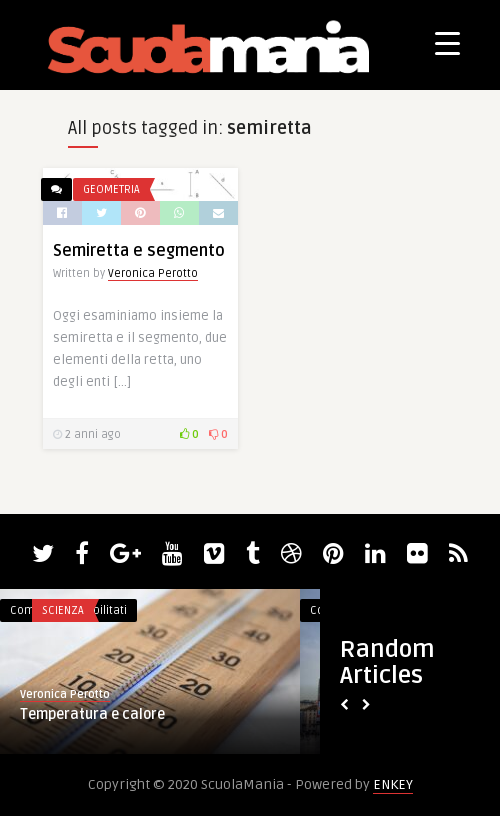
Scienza (63, 610)
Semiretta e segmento (139, 251)
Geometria (111, 189)
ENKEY (393, 784)
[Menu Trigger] (447, 42)
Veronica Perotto (153, 273)
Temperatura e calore (92, 714)
